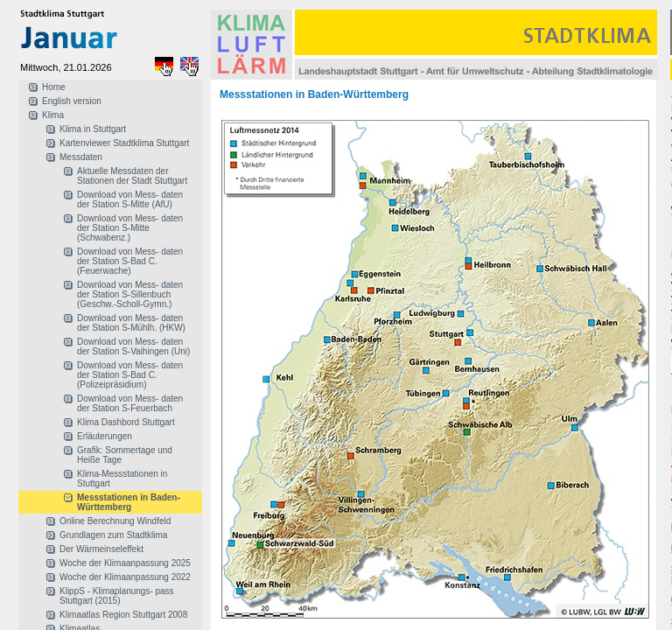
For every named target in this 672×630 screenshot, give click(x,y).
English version (72, 101)
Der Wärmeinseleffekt (101, 549)
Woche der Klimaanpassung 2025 (125, 563)
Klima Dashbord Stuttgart (126, 422)
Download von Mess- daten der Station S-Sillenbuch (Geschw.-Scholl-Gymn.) (130, 294)
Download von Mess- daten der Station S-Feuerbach (130, 403)
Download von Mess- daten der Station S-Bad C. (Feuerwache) (130, 261)
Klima (53, 115)
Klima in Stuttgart (93, 129)
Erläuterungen (105, 436)
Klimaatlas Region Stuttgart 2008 (123, 615)
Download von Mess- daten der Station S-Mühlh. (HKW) (131, 323)
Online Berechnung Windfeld (115, 521)
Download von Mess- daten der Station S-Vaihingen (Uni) (133, 346)
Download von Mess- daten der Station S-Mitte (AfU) (130, 199)
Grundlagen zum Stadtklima (113, 535)
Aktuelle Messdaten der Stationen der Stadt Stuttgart (132, 176)
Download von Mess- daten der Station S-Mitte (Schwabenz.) (130, 228)
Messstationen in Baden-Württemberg (129, 502)
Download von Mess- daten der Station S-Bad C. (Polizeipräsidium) (130, 375)
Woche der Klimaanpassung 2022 (125, 577)
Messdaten (81, 157)
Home (54, 87)
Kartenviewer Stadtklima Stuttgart (124, 143)
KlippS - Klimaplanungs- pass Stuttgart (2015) (117, 596)
